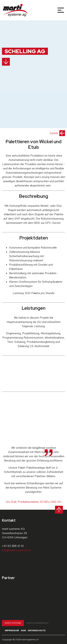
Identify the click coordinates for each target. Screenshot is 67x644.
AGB (23, 630)
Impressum (12, 630)
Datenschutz (37, 630)
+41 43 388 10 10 (13, 546)
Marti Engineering (38, 623)
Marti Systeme (13, 623)
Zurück (57, 133)
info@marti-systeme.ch (16, 550)
